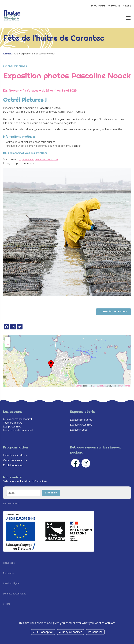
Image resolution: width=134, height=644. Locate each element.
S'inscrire (51, 493)
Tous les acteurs (13, 423)
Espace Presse (79, 430)
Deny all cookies (70, 632)
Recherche (9, 573)
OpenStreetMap (100, 386)
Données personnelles (14, 594)
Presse (127, 6)
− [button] (8, 345)
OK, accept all (43, 632)
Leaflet (79, 386)
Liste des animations (15, 455)
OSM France (125, 386)
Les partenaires (12, 427)
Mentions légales (12, 584)
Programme (98, 6)
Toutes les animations (113, 311)
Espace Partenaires (81, 425)
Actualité (114, 6)
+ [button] (8, 339)
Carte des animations (15, 460)
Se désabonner (11, 504)
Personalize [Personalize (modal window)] (95, 632)
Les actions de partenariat (18, 430)
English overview (13, 465)
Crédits (7, 604)
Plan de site (9, 563)
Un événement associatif (18, 419)
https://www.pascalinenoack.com (38, 159)
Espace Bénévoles (81, 420)
